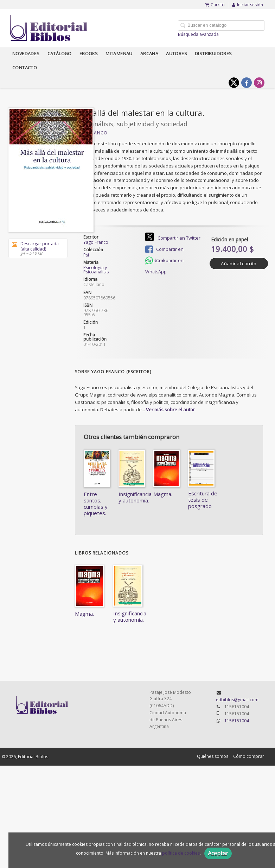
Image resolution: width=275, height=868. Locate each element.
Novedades (26, 54)
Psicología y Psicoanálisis (96, 270)
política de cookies (181, 853)
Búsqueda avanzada (198, 34)
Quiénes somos (213, 756)
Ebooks (89, 54)
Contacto (25, 68)
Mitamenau (119, 54)
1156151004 (237, 721)
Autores (177, 54)
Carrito (215, 5)
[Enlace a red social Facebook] (247, 83)
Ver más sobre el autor (170, 410)
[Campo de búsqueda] (221, 26)
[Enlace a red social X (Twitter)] (234, 83)
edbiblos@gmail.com (237, 700)
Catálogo (60, 54)
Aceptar (218, 853)
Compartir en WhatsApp (164, 261)
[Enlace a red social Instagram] (259, 83)
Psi (86, 255)
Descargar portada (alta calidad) (36, 248)
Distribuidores (213, 54)
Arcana (149, 54)
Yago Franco (96, 242)
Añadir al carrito (239, 264)
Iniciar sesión (248, 5)
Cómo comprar (249, 756)
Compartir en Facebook (164, 250)
